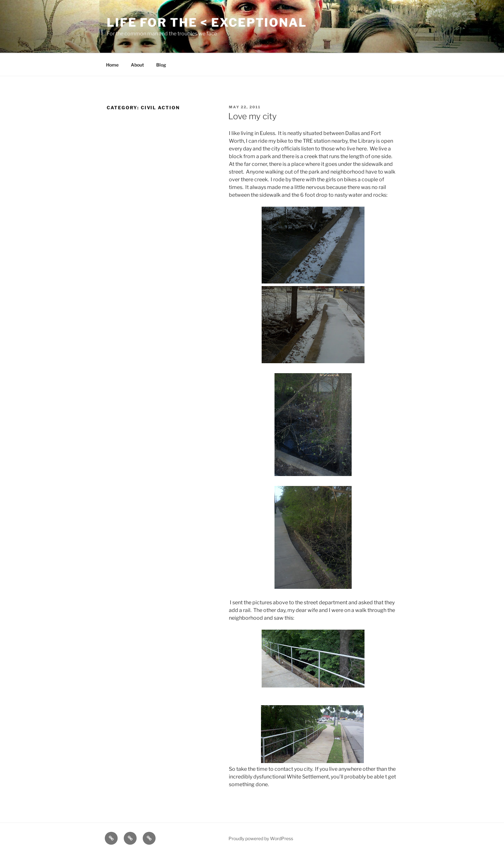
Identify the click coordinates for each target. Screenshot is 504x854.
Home (112, 65)
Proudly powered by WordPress (261, 838)
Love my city (252, 116)
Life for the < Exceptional (207, 22)
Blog (161, 65)
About (137, 65)
